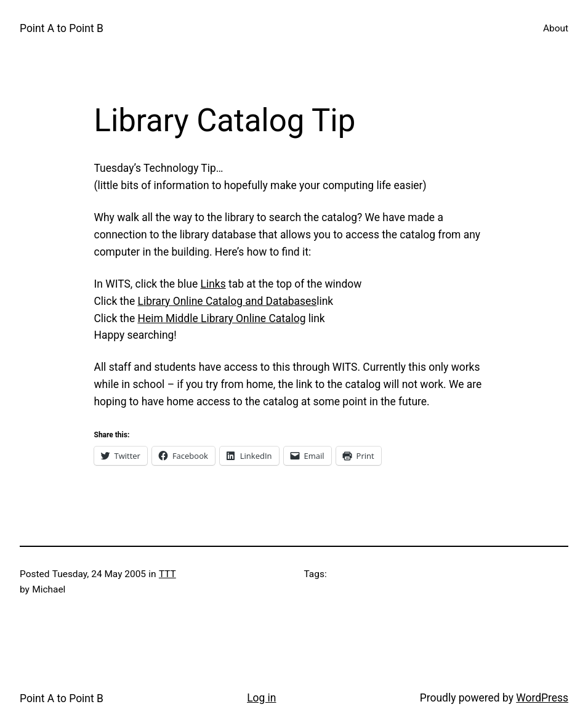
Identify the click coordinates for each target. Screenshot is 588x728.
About (556, 28)
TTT (167, 574)
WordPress (542, 698)
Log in (261, 698)
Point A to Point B (62, 28)
